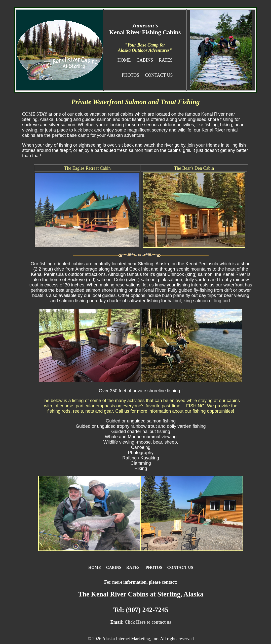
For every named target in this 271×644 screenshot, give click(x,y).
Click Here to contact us (148, 622)
